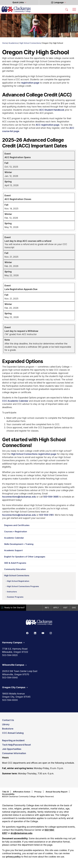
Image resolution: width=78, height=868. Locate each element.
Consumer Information (14, 753)
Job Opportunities (12, 749)
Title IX (5, 792)
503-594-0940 (10, 678)
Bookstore (8, 729)
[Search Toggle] (67, 9)
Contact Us (8, 720)
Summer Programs (15, 597)
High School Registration (18, 581)
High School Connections (30, 43)
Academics (13, 43)
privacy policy (13, 857)
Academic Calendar (14, 538)
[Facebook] (27, 633)
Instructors (12, 592)
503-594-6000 (10, 700)
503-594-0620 (10, 655)
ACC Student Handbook (52, 110)
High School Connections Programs (23, 586)
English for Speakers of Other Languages (25, 557)
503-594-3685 (51, 497)
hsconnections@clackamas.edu (19, 497)
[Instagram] (51, 633)
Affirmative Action (22, 792)
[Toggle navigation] (74, 9)
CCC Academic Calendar (15, 401)
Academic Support (13, 550)
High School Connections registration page (34, 454)
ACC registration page (48, 125)
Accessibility (8, 794)
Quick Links (18, 2)
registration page (30, 83)
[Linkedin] (35, 633)
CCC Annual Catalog (13, 733)
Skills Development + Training (19, 544)
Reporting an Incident (13, 741)
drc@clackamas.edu (21, 833)
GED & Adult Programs (15, 563)
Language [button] (57, 3)
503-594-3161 (46, 515)
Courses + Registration (16, 532)
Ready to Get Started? (13, 608)
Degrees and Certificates (17, 525)
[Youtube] (43, 633)
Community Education (15, 569)
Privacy (38, 792)
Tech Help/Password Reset (17, 745)
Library (6, 724)
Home (5, 43)
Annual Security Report (57, 792)
